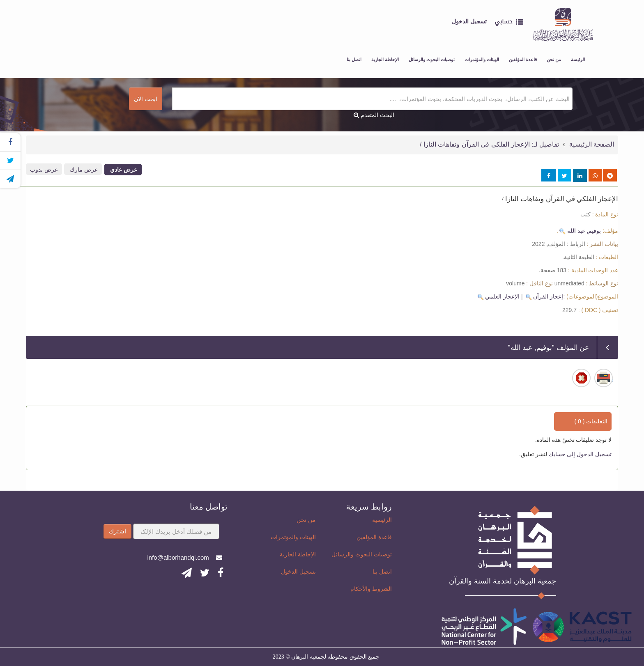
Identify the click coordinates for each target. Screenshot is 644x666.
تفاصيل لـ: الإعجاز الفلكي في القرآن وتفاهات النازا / (489, 144)
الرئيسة (578, 60)
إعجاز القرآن (548, 296)
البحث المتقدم (374, 115)
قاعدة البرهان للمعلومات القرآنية (573, 8)
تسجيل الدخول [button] (469, 21)
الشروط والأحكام (371, 589)
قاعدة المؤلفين (523, 60)
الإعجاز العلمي (502, 296)
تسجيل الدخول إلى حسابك (580, 454)
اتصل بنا (354, 60)
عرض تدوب (44, 170)
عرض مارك (83, 170)
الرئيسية (382, 520)
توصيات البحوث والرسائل (432, 60)
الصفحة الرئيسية (591, 144)
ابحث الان (146, 99)
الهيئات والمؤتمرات (482, 60)
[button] (509, 27)
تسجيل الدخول (298, 572)
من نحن (554, 60)
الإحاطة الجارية (385, 60)
